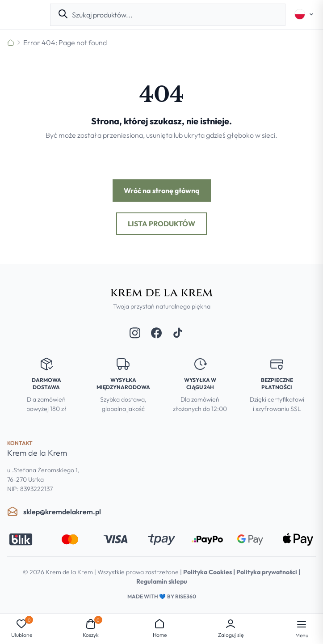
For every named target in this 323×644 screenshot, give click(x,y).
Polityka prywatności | (268, 572)
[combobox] (175, 15)
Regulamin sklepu (162, 581)
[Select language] (304, 14)
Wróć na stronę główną (162, 191)
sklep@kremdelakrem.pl (54, 512)
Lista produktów (161, 224)
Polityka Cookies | (210, 572)
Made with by (162, 596)
